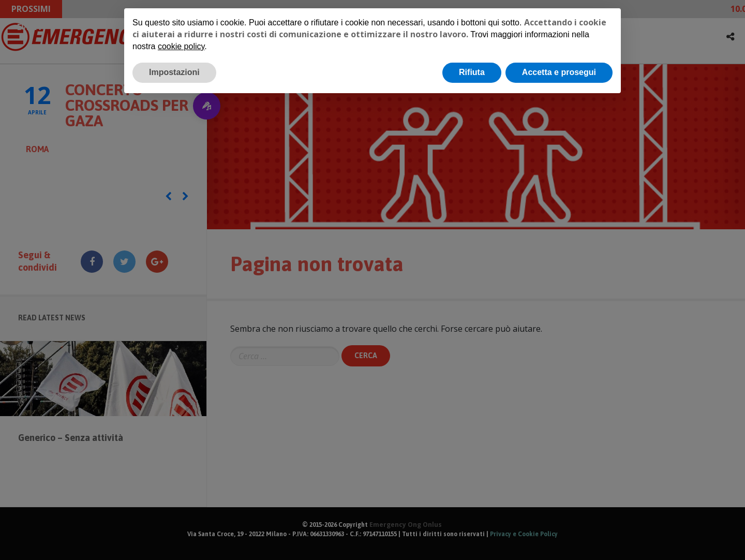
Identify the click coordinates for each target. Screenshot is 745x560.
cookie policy (181, 46)
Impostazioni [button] (174, 72)
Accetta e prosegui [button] (559, 72)
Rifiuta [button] (472, 72)
